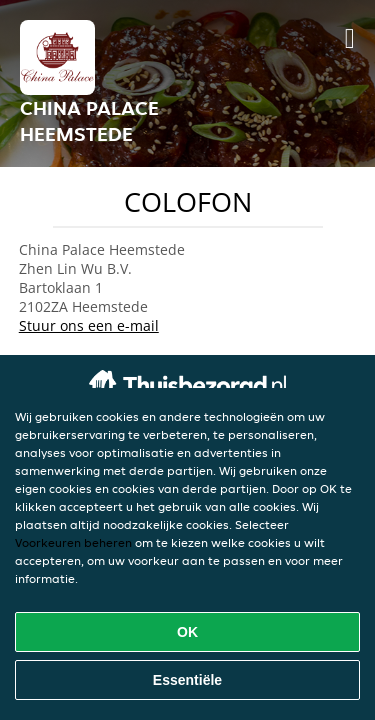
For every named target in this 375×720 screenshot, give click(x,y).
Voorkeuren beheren (73, 542)
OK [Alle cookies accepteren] (187, 632)
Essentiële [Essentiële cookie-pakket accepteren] (187, 680)
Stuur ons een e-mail (89, 325)
